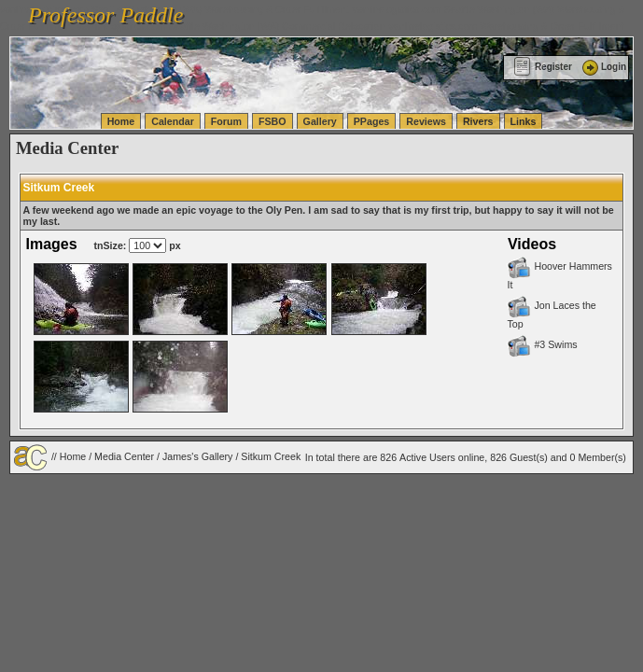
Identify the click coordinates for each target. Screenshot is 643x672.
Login (603, 67)
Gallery (320, 121)
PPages (372, 121)
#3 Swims (542, 344)
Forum (226, 121)
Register (543, 67)
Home (121, 121)
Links (524, 121)
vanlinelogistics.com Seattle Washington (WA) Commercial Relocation (231, 26)
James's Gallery (197, 455)
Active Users (427, 457)
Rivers (478, 121)
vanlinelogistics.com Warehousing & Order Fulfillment (506, 26)
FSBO (273, 121)
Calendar (173, 121)
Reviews (426, 121)
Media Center (124, 455)
